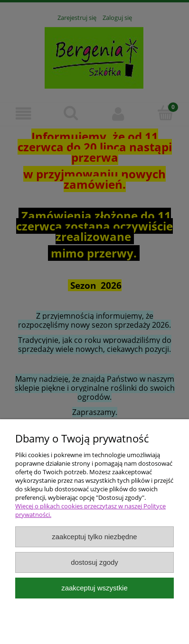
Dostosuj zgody (94, 562)
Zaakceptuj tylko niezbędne (94, 537)
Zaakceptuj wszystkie (94, 588)
